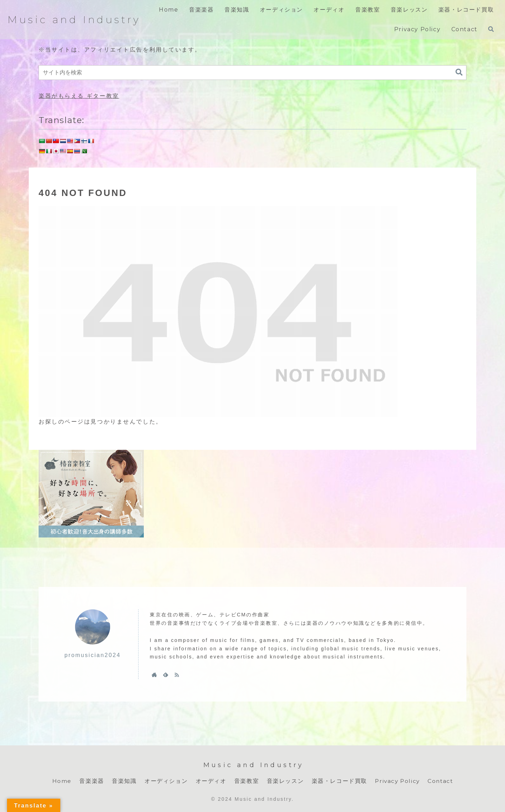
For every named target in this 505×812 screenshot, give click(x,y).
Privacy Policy (397, 781)
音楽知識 (123, 781)
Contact (441, 781)
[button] (459, 72)
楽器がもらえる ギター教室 (79, 96)
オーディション (165, 781)
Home (60, 781)
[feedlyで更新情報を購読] (166, 675)
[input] (252, 73)
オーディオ (210, 781)
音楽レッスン (284, 781)
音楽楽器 (90, 781)
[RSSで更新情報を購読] (177, 675)
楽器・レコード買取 (338, 781)
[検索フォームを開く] (491, 29)
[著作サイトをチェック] (154, 675)
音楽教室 (245, 781)
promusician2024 (93, 655)
